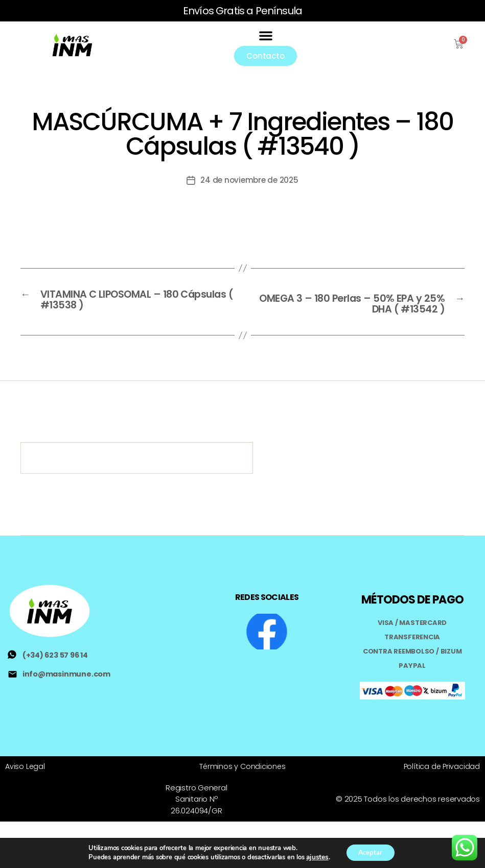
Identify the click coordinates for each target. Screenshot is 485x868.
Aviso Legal (26, 753)
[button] (266, 32)
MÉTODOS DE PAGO (412, 588)
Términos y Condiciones (242, 753)
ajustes (313, 857)
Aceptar (369, 852)
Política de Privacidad (441, 753)
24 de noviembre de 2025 (249, 174)
